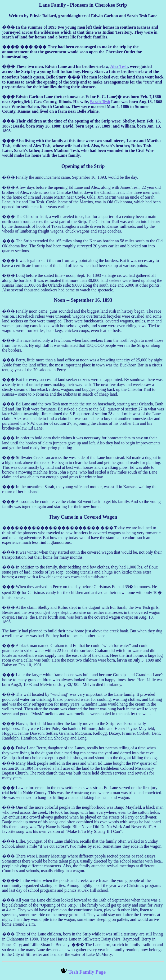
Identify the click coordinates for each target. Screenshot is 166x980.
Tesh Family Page (86, 972)
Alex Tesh (119, 66)
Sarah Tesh (100, 102)
